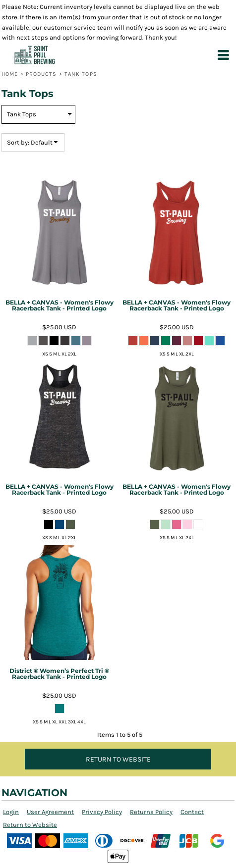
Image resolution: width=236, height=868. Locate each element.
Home (10, 74)
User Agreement (50, 812)
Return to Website (30, 825)
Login (11, 812)
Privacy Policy (102, 812)
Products (41, 74)
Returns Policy (151, 812)
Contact (192, 812)
